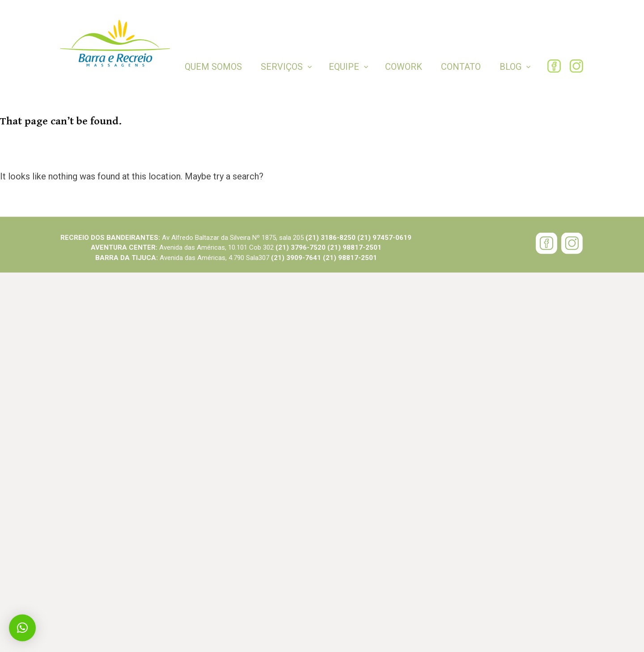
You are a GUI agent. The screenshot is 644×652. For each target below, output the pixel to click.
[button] (22, 628)
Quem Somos (213, 67)
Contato (461, 67)
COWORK (404, 67)
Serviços (282, 67)
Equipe (344, 67)
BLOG (511, 67)
